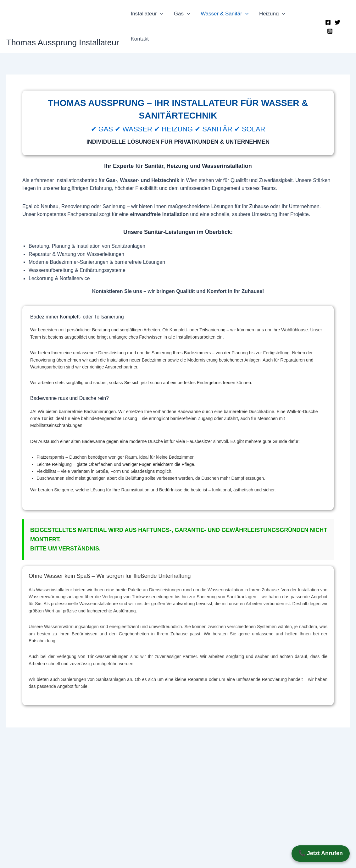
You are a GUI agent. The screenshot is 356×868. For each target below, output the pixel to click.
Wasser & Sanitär (225, 14)
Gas (182, 14)
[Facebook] (328, 22)
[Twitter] (337, 22)
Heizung (272, 14)
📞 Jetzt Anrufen (321, 853)
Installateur (147, 14)
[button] (160, 14)
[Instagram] (330, 31)
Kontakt (140, 39)
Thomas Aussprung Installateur (63, 42)
